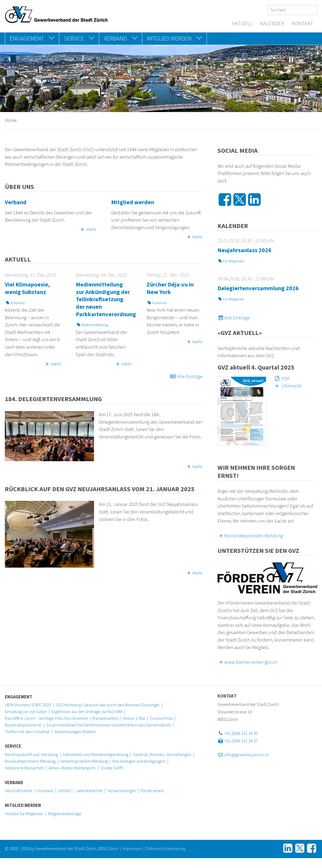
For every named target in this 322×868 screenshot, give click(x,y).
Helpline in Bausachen (24, 768)
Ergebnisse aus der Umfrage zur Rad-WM (87, 712)
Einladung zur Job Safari (26, 712)
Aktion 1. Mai (134, 718)
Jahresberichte (89, 791)
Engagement (18, 697)
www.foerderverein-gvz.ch (248, 662)
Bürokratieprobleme (23, 725)
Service (13, 746)
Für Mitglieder (231, 261)
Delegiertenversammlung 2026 (258, 288)
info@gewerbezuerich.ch (243, 755)
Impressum (132, 849)
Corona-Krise (161, 718)
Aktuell (242, 24)
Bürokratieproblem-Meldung (250, 536)
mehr (88, 229)
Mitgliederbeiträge (65, 814)
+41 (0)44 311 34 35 (238, 733)
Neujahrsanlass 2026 (244, 250)
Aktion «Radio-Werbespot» (72, 768)
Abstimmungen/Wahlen (75, 732)
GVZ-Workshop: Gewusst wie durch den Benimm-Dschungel (108, 705)
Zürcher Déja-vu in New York (170, 288)
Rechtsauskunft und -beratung (31, 755)
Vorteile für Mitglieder (24, 814)
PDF (282, 379)
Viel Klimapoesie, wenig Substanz (27, 288)
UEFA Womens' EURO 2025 (28, 705)
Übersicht (287, 386)
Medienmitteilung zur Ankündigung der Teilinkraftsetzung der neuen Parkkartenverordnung (106, 299)
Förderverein (152, 791)
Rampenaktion (106, 718)
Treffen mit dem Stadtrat (27, 732)
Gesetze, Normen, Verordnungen (162, 755)
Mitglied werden (133, 202)
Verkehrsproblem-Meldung (84, 761)
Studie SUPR (112, 768)
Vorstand (45, 791)
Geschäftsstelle (19, 791)
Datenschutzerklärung (166, 849)
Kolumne (15, 303)
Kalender (272, 24)
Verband (16, 202)
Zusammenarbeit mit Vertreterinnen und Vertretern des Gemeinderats (108, 725)
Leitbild (64, 791)
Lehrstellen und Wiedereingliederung (96, 755)
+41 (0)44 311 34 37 (238, 741)
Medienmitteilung (92, 325)
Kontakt (302, 24)
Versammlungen (122, 791)
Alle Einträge (186, 377)
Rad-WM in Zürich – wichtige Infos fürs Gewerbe (46, 718)
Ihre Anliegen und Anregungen (139, 761)
